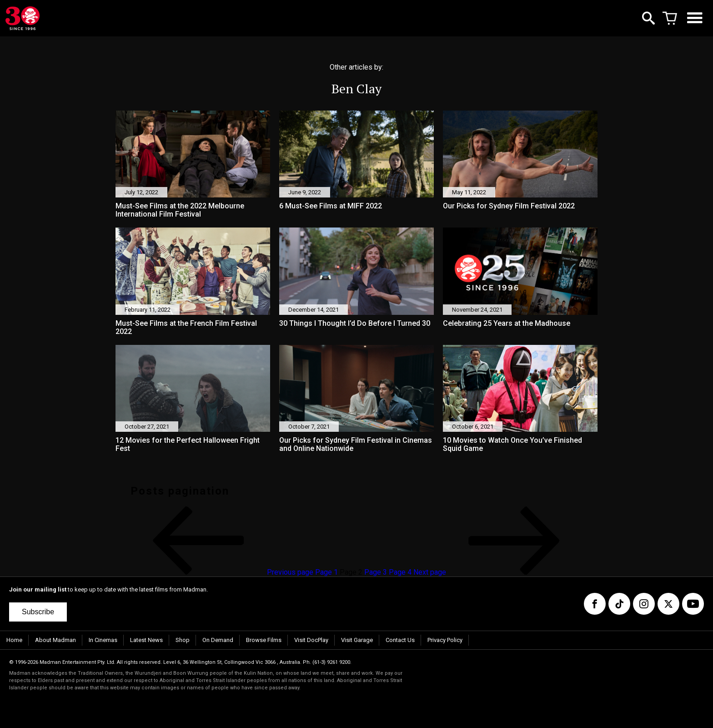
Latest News (146, 640)
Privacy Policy (445, 640)
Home (14, 640)
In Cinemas (103, 640)
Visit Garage (357, 640)
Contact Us (400, 640)
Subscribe (38, 612)
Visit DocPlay (311, 640)
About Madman (55, 640)
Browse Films (264, 640)
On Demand (218, 640)
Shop (183, 640)
